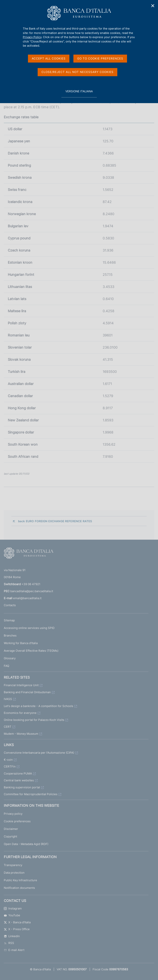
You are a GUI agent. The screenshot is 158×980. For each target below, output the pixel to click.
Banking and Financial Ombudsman (27, 692)
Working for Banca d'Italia (21, 643)
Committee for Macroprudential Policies (31, 794)
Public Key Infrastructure (20, 880)
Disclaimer (11, 829)
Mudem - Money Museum (21, 734)
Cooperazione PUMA (18, 773)
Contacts (10, 605)
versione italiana (79, 93)
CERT (8, 727)
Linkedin (12, 936)
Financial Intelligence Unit (21, 685)
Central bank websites (19, 780)
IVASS (8, 699)
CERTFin (10, 766)
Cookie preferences (17, 821)
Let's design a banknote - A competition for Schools (39, 706)
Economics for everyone (20, 713)
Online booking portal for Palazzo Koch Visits (34, 720)
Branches (10, 635)
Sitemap (9, 620)
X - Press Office (17, 929)
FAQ (6, 666)
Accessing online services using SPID (29, 628)
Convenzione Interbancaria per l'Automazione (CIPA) (39, 753)
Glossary (10, 658)
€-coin (8, 760)
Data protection (14, 873)
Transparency (13, 865)
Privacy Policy (32, 37)
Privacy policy (13, 814)
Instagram (13, 908)
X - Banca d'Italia (17, 922)
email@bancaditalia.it (27, 598)
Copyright (10, 836)
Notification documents (19, 888)
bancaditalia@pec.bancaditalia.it (32, 591)
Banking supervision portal (22, 787)
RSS (9, 943)
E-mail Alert (14, 950)
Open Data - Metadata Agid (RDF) (26, 844)
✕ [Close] (153, 6)
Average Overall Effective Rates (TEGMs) (31, 651)
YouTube (12, 915)
